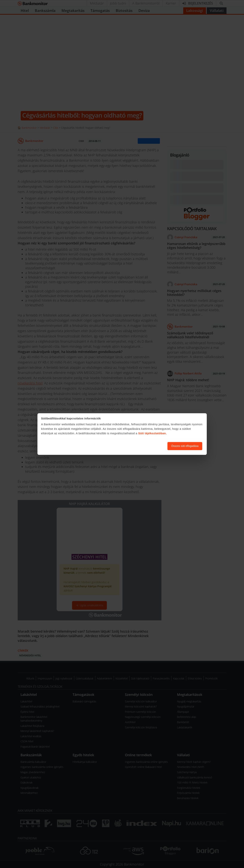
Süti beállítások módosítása (144, 446)
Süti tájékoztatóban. (153, 433)
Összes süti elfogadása (185, 446)
